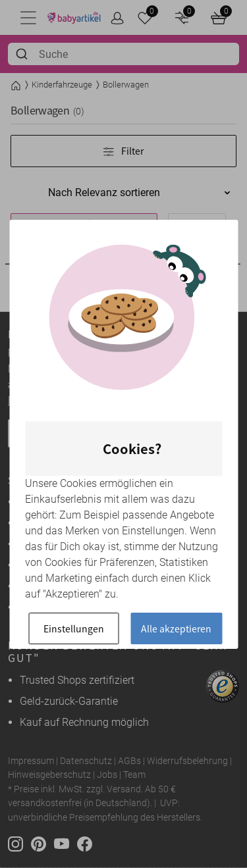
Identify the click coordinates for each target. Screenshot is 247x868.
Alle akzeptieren (176, 628)
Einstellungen (74, 628)
